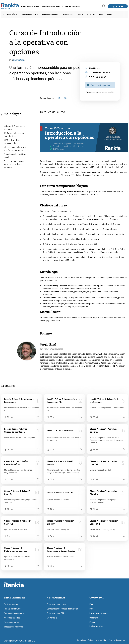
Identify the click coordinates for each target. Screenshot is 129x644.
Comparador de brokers (57, 604)
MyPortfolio (52, 617)
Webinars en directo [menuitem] (30, 14)
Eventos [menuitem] (80, 14)
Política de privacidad (97, 640)
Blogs (92, 608)
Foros (92, 604)
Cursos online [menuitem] (67, 14)
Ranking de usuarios (98, 613)
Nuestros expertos (12, 617)
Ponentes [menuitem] (91, 14)
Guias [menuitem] (101, 14)
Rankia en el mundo (13, 608)
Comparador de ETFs (56, 613)
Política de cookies (117, 640)
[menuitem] (27, 6)
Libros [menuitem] (110, 14)
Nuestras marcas (12, 622)
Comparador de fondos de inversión (62, 608)
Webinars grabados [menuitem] (50, 14)
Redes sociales (96, 626)
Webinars (94, 617)
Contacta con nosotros (14, 613)
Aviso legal (82, 640)
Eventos (93, 622)
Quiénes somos (11, 604)
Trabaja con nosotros (13, 626)
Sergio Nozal (19, 60)
